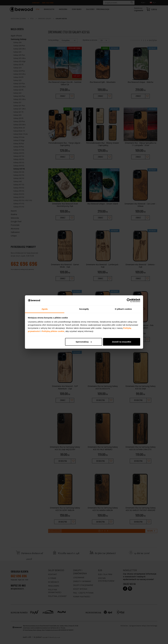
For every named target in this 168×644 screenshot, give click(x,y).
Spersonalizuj (84, 342)
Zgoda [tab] (45, 309)
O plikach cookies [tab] (123, 309)
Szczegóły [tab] (84, 309)
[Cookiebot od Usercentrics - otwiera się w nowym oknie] (129, 300)
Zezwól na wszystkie (122, 342)
